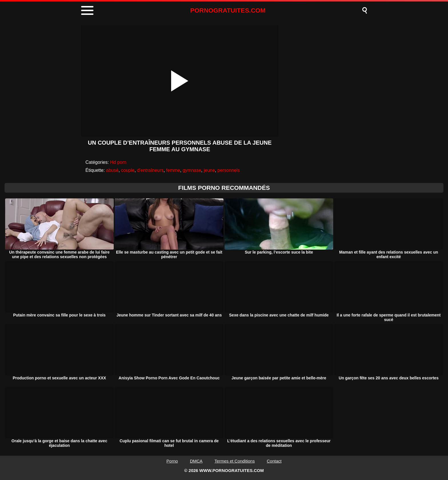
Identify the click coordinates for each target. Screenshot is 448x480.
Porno (172, 461)
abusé (112, 170)
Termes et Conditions (235, 461)
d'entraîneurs (150, 170)
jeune (209, 170)
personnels (229, 170)
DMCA (196, 461)
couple (128, 170)
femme (173, 170)
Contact (274, 461)
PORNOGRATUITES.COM (228, 10)
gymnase (192, 170)
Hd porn (118, 162)
